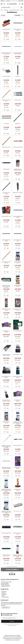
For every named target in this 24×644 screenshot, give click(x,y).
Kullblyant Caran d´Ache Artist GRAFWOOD (18, 53)
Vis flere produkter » (12, 569)
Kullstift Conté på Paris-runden (18, 30)
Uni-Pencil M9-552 (18, 100)
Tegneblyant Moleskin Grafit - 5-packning (6, 355)
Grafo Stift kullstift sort (6, 29)
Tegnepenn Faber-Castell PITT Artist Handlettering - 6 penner (6, 490)
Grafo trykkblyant (6, 169)
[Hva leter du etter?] (12, 7)
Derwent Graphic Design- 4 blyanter (18, 377)
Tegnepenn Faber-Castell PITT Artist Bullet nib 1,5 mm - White (6, 446)
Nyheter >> (3, 1)
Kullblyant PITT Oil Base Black (6, 101)
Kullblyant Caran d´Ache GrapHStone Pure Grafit (6, 468)
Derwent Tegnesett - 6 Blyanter (18, 490)
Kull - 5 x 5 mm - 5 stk (18, 511)
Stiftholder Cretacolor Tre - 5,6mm (18, 534)
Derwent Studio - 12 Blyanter (18, 468)
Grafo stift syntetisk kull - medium (6, 240)
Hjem (2, 10)
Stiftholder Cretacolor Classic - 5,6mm (6, 555)
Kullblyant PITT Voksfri (6, 147)
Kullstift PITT (18, 76)
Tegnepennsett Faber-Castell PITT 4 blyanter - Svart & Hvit (6, 286)
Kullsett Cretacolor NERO (6, 533)
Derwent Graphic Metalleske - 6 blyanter (6, 401)
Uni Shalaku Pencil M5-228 (18, 147)
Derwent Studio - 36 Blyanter (6, 331)
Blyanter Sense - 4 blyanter (18, 193)
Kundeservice (4, 591)
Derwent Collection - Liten (6, 216)
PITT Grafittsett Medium (18, 331)
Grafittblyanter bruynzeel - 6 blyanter (6, 310)
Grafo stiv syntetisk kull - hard (18, 240)
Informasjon (21, 1)
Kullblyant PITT (18, 124)
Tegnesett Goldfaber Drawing (18, 286)
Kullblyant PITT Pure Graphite (6, 193)
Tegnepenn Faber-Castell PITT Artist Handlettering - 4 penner (18, 556)
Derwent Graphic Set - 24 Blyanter (6, 377)
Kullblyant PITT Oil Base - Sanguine (6, 262)
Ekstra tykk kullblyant (6, 76)
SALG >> (8, 1)
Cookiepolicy (4, 594)
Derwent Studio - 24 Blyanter (18, 401)
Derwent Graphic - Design (18, 354)
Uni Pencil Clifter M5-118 (18, 445)
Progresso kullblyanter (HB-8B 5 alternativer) (6, 53)
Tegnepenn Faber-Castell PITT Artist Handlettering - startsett (6, 512)
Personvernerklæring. (12, 625)
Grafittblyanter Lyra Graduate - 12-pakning (18, 170)
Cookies (3, 596)
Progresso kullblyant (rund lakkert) (18, 217)
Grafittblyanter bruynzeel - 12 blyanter (18, 310)
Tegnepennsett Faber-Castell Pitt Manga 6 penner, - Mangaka (18, 423)
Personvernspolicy (5, 597)
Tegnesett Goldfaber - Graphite (18, 262)
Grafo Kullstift (6, 124)
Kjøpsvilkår (4, 593)
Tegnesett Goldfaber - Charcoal (6, 422)
